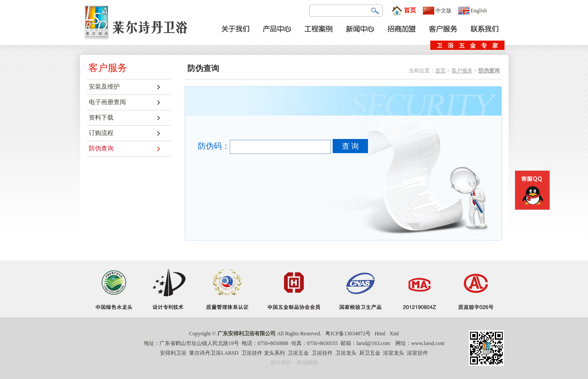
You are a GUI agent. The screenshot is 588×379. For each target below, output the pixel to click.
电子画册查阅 (107, 102)
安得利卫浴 (173, 353)
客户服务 (462, 71)
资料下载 (101, 118)
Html (380, 334)
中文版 (437, 11)
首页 (404, 11)
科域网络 (307, 363)
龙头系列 (274, 353)
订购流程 (101, 133)
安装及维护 (104, 87)
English (473, 11)
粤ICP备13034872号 (348, 334)
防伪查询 (101, 148)
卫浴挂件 (252, 353)
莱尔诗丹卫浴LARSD (214, 353)
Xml (394, 334)
